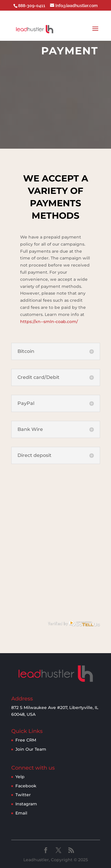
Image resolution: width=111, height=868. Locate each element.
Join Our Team (31, 749)
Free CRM (26, 740)
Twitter (23, 795)
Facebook (26, 786)
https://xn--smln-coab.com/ (49, 322)
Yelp (20, 777)
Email (21, 813)
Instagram (26, 804)
